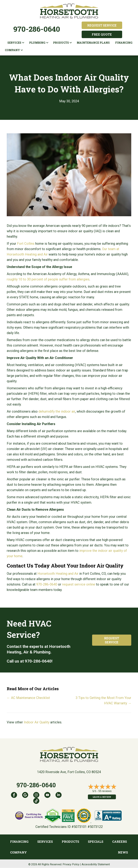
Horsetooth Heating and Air (58, 574)
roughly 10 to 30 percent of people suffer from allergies (48, 279)
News (123, 852)
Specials (96, 842)
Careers (120, 842)
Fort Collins (26, 244)
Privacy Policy (71, 864)
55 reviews (105, 791)
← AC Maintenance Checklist (28, 698)
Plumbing (37, 43)
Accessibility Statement (96, 864)
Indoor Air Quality (37, 722)
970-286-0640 (37, 29)
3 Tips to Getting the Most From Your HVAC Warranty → (103, 700)
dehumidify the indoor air (57, 411)
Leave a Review (102, 797)
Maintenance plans (93, 43)
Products (61, 43)
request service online (79, 584)
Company (12, 50)
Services (14, 43)
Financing (124, 43)
